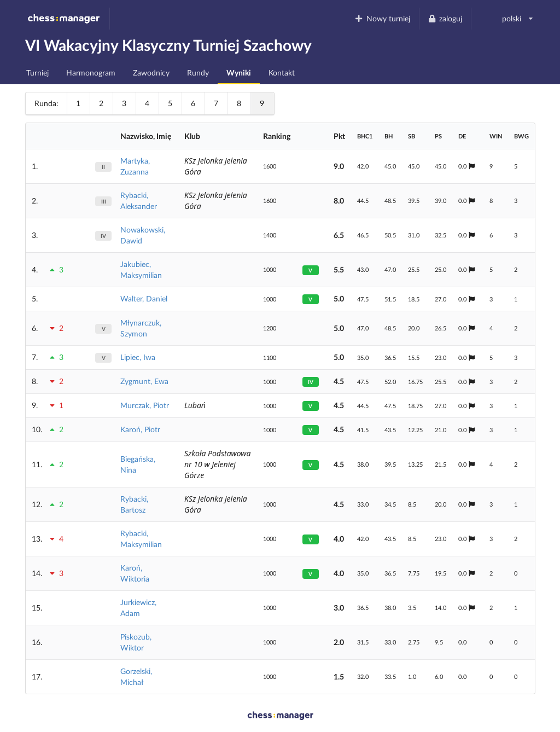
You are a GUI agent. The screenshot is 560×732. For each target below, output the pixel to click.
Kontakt (282, 72)
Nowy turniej (382, 18)
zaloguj (445, 18)
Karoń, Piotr (140, 429)
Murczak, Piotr (145, 405)
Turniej (37, 72)
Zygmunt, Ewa (144, 381)
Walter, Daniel (144, 298)
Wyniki (239, 72)
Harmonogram (91, 72)
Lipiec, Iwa (138, 357)
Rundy (198, 72)
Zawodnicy (151, 72)
